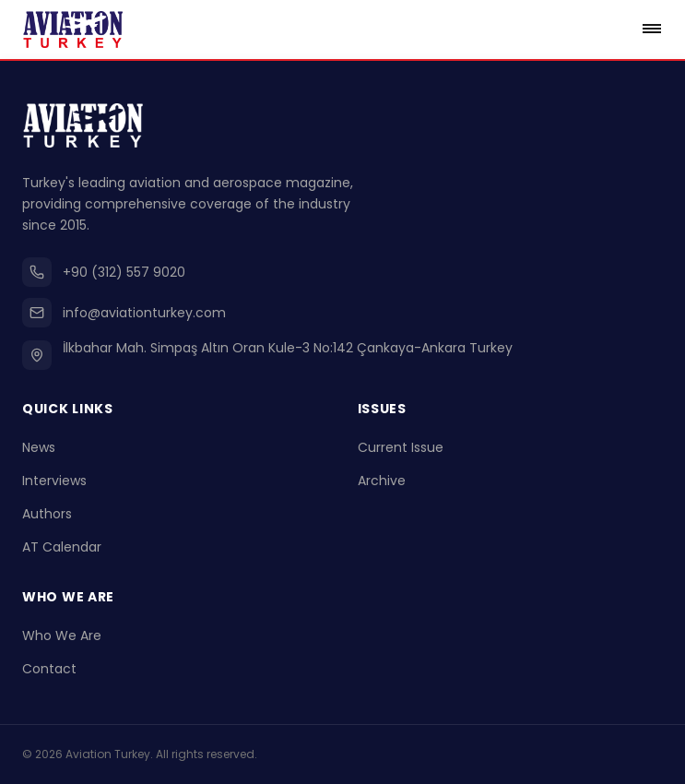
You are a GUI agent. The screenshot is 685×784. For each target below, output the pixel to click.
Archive (382, 481)
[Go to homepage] (73, 30)
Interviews (54, 481)
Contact (49, 669)
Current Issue (401, 447)
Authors (47, 514)
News (39, 447)
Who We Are (62, 636)
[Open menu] (652, 30)
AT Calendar (62, 547)
